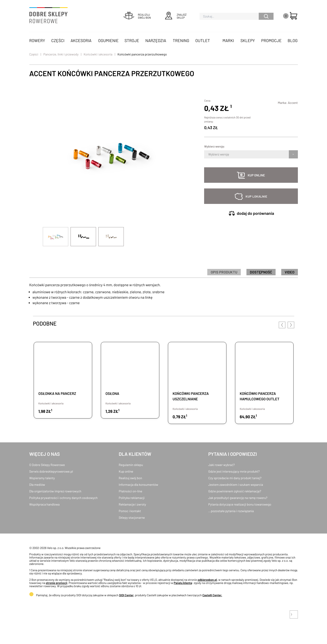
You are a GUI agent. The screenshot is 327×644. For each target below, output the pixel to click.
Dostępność (261, 272)
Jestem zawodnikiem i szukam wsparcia (236, 485)
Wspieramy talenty (42, 478)
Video (290, 272)
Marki (228, 40)
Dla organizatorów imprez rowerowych (55, 491)
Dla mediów (37, 485)
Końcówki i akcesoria (98, 54)
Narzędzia (156, 40)
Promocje (271, 40)
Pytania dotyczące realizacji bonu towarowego (240, 504)
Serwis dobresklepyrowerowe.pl (51, 471)
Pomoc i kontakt (130, 511)
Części (58, 40)
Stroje (132, 40)
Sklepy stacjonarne (132, 517)
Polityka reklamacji (132, 498)
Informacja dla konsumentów (138, 485)
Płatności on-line (131, 491)
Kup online (126, 471)
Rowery (37, 40)
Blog (293, 40)
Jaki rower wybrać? (221, 465)
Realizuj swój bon (130, 478)
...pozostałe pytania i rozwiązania (231, 511)
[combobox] (209, 154)
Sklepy (248, 40)
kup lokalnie (256, 196)
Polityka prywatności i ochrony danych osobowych (63, 498)
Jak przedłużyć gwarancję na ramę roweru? (238, 498)
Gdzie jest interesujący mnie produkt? (234, 471)
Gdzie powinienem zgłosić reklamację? (235, 491)
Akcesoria (81, 40)
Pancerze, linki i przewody (61, 54)
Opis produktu (224, 272)
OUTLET (203, 40)
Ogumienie (108, 40)
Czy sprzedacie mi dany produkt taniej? (235, 478)
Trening (181, 40)
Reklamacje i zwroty (132, 504)
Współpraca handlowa (44, 504)
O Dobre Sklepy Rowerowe (47, 465)
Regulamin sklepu (131, 465)
